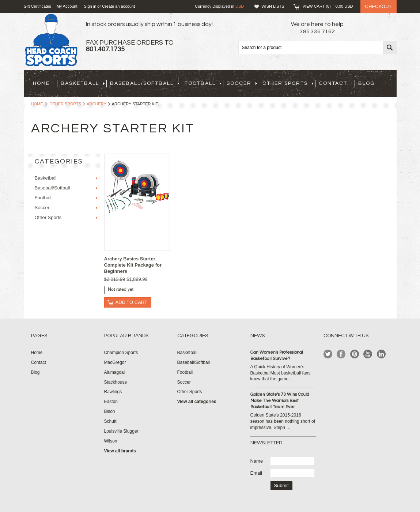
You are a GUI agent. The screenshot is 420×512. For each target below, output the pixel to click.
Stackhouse (116, 382)
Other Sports (288, 83)
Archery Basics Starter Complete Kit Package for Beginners (133, 265)
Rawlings (113, 392)
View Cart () (328, 6)
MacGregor (115, 362)
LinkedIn (381, 354)
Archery (97, 104)
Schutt (110, 421)
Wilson (111, 441)
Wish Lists (273, 6)
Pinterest (355, 354)
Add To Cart (131, 302)
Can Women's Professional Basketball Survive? (277, 355)
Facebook (341, 354)
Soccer (242, 83)
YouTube (368, 354)
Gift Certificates (37, 6)
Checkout (379, 6)
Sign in (90, 6)
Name (257, 461)
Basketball (83, 83)
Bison (110, 411)
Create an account (118, 6)
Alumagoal (115, 372)
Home (37, 104)
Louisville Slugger (121, 431)
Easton (111, 402)
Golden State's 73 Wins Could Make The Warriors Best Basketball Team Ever (280, 401)
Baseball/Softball (145, 83)
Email (256, 473)
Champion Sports (121, 353)
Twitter (328, 354)
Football (203, 83)
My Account (67, 6)
